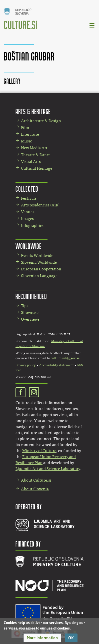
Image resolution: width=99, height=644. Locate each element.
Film (25, 128)
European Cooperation (41, 269)
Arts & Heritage (33, 111)
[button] (42, 638)
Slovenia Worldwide (39, 262)
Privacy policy (26, 365)
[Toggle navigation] (92, 25)
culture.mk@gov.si (65, 358)
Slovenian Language (39, 276)
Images (27, 219)
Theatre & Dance (36, 155)
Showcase (30, 313)
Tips (25, 306)
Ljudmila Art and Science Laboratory (48, 469)
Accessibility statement (56, 365)
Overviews (30, 319)
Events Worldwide (37, 256)
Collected (27, 189)
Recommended (31, 296)
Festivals (29, 198)
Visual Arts (31, 162)
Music (26, 141)
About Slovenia (35, 489)
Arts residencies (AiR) (40, 205)
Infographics (32, 226)
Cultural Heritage (37, 168)
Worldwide (28, 246)
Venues (28, 212)
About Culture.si (36, 480)
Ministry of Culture (39, 451)
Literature (30, 134)
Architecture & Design (41, 121)
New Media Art (34, 148)
